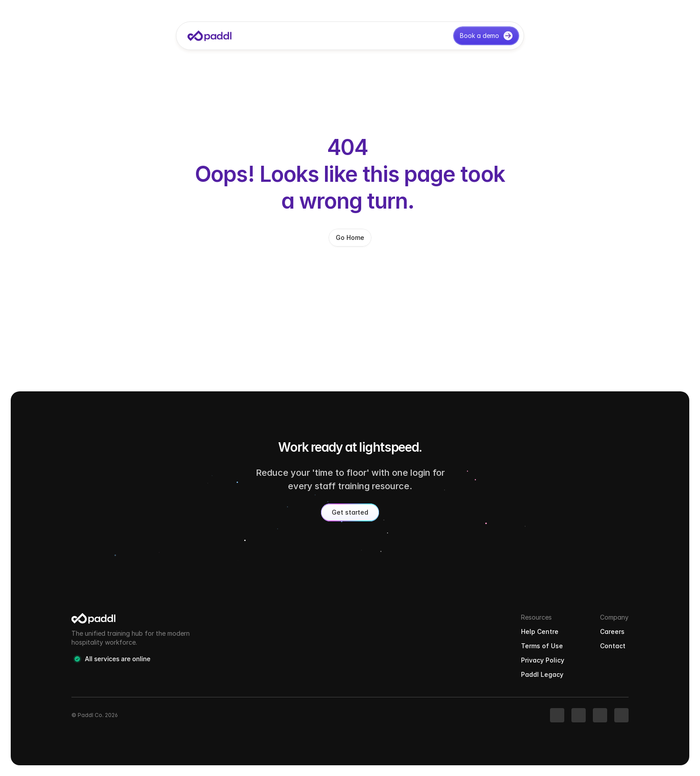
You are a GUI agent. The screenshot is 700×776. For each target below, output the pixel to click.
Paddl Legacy (542, 674)
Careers (612, 631)
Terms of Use (542, 646)
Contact (613, 646)
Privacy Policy (543, 660)
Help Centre (540, 631)
